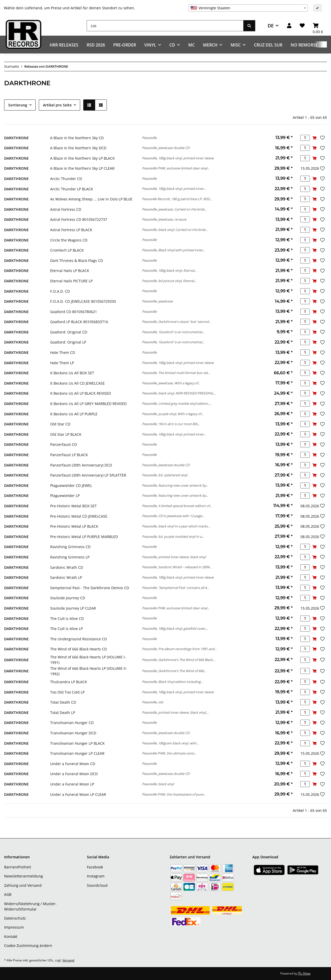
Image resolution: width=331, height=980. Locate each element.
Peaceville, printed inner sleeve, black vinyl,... (175, 712)
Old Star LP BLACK (66, 434)
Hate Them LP (62, 363)
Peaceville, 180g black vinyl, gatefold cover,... (175, 628)
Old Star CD (60, 424)
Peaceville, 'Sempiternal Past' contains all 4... (175, 588)
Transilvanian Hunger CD (72, 723)
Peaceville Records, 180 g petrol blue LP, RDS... (177, 199)
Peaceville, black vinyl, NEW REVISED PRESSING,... (179, 393)
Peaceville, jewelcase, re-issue (164, 219)
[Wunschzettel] (302, 26)
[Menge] (305, 138)
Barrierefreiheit (18, 867)
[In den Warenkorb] (315, 138)
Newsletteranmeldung (24, 876)
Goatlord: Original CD (69, 332)
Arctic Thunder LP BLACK (72, 189)
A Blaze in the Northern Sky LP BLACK (82, 158)
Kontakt (11, 936)
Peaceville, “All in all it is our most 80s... (171, 424)
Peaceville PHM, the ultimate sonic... (169, 753)
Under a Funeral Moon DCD (74, 774)
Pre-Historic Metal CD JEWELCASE (79, 516)
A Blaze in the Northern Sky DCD (78, 148)
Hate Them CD (63, 352)
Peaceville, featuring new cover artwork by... (175, 485)
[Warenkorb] (318, 26)
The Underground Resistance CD (78, 639)
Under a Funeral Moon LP (72, 784)
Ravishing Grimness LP (70, 557)
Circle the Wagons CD (69, 240)
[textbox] (248, 8)
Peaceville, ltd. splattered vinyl (165, 475)
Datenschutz (15, 918)
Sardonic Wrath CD (67, 567)
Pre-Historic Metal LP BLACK (74, 526)
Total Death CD (63, 702)
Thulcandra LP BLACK (69, 682)
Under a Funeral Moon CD (73, 764)
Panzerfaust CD (63, 444)
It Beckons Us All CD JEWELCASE (77, 383)
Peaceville (149, 138)
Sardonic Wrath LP (66, 577)
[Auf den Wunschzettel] (322, 138)
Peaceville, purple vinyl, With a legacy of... (173, 414)
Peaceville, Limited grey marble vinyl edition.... (176, 403)
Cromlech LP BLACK (67, 250)
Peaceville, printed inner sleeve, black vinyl (174, 557)
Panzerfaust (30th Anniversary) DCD (81, 465)
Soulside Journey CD (68, 598)
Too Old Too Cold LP (67, 692)
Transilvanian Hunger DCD (73, 733)
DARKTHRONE (16, 138)
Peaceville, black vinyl (158, 784)
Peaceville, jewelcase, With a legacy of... (171, 383)
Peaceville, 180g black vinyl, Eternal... (169, 270)
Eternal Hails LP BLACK (70, 271)
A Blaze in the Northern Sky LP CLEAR (82, 168)
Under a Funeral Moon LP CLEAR (78, 794)
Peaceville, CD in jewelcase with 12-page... (173, 516)
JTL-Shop (304, 973)
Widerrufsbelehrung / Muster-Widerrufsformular (30, 906)
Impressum (14, 927)
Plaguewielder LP (65, 496)
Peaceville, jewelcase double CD (166, 148)
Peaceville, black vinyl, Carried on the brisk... (175, 230)
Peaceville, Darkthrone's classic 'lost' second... (176, 322)
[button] (289, 26)
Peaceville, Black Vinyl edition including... (172, 682)
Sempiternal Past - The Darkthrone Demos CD (90, 588)
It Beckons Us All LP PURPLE (74, 414)
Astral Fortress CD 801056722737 (79, 219)
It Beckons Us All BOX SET (72, 373)
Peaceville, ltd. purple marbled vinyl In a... (173, 536)
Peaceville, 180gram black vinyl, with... (170, 743)
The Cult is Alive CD (67, 619)
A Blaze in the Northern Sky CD (77, 138)
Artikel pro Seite (57, 105)
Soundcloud (97, 885)
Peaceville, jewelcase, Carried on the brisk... (174, 209)
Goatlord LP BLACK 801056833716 (79, 322)
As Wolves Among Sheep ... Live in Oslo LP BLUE (91, 199)
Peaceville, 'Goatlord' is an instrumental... (173, 332)
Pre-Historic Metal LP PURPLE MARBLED (84, 537)
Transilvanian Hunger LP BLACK (77, 743)
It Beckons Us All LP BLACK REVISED (81, 393)
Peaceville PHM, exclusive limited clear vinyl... (176, 168)
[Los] (165, 26)
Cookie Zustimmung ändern (28, 946)
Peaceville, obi (153, 702)
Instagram (96, 876)
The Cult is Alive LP (66, 629)
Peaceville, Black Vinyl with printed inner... (174, 250)
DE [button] (271, 26)
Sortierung (18, 105)
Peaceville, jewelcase (157, 301)
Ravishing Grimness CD (70, 547)
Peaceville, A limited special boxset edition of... (177, 506)
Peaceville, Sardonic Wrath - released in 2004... (177, 567)
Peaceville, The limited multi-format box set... (176, 373)
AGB (8, 894)
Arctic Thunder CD (66, 179)
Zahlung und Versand (23, 885)
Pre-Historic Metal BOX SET (73, 506)
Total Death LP (63, 713)
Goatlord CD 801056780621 (74, 312)
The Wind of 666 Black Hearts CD (78, 649)
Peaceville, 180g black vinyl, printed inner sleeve (178, 158)
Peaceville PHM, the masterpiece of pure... (174, 794)
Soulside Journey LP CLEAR (73, 608)
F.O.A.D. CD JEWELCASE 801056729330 (83, 301)
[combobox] (248, 8)
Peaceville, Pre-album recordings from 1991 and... (179, 649)
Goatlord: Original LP (68, 342)
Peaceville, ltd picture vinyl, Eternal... (169, 281)
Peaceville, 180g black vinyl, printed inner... (174, 189)
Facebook (95, 867)
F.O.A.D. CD (60, 291)
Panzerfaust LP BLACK (69, 455)
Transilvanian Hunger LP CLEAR (77, 753)
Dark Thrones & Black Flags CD (77, 260)
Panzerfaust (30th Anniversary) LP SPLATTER (88, 475)
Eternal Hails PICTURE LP (71, 281)
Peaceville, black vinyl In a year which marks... (176, 526)
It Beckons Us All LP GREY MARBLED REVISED (88, 404)
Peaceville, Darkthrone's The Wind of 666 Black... (178, 660)
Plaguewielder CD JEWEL (71, 485)
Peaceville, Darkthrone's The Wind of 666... (174, 671)
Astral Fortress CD (66, 209)
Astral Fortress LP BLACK (71, 230)
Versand (68, 960)
